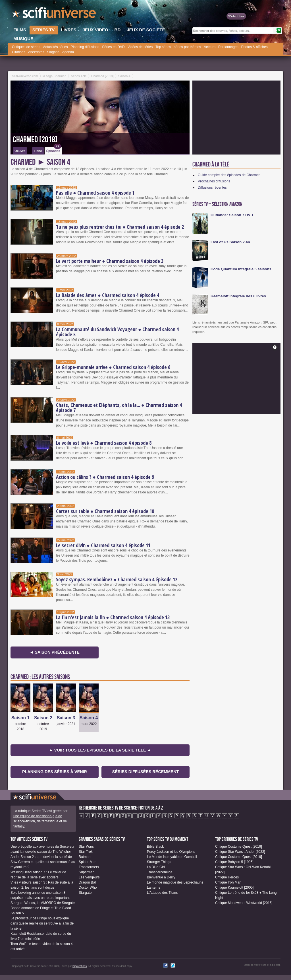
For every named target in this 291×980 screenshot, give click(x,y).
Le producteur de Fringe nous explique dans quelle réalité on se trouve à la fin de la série (42, 923)
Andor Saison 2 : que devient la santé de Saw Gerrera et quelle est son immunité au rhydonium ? (43, 862)
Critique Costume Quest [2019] (239, 847)
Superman (87, 872)
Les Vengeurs (89, 877)
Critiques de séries (26, 47)
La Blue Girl (156, 867)
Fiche (38, 151)
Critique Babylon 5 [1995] (234, 862)
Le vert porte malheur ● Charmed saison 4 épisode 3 (110, 261)
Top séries (163, 47)
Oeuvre (20, 151)
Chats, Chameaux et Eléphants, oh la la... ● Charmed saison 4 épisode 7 (119, 407)
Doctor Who (88, 888)
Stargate (85, 893)
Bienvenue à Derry (161, 877)
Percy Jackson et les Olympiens (171, 852)
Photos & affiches (254, 47)
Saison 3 (66, 718)
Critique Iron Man (228, 882)
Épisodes (54, 150)
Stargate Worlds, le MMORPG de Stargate (43, 903)
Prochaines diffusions (214, 181)
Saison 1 (20, 718)
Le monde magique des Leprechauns (175, 882)
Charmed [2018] (35, 140)
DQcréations (80, 966)
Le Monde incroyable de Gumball (172, 857)
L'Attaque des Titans (162, 893)
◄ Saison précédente (55, 652)
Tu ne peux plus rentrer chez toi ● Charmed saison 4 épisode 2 (120, 227)
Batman (85, 857)
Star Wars (86, 847)
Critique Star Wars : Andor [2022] (240, 852)
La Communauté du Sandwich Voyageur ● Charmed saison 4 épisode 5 (117, 332)
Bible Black (155, 847)
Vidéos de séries (140, 47)
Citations (19, 52)
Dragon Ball (88, 882)
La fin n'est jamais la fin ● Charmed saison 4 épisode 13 (113, 617)
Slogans (53, 52)
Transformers (89, 867)
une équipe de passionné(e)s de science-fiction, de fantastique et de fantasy (40, 821)
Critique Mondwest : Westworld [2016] (244, 903)
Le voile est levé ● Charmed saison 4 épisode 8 (104, 443)
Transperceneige (160, 872)
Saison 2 (43, 718)
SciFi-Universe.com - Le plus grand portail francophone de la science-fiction (55, 14)
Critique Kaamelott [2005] (234, 888)
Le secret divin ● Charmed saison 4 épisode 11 (103, 545)
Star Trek (86, 852)
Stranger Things (159, 862)
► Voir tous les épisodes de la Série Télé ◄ (100, 750)
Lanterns (154, 888)
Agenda (68, 52)
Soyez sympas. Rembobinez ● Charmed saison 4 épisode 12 (117, 579)
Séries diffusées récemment (145, 772)
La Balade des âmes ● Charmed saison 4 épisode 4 (108, 295)
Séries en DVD (113, 47)
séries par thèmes (187, 47)
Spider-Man (88, 862)
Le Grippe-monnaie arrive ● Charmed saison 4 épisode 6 (113, 367)
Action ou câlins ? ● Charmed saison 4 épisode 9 (105, 477)
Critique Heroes (227, 877)
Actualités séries (55, 47)
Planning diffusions (85, 47)
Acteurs (210, 47)
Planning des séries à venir (55, 772)
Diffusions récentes (212, 188)
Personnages (228, 47)
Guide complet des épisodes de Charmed (229, 175)
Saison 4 (89, 718)
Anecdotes (36, 52)
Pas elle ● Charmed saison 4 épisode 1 (95, 193)
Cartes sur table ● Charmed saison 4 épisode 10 (105, 511)
